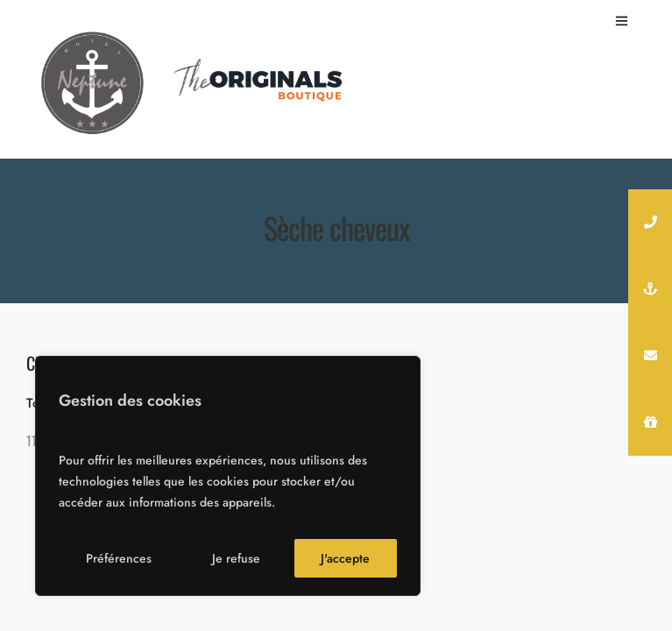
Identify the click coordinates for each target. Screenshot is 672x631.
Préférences (119, 558)
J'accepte (345, 558)
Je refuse (236, 558)
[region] (228, 476)
